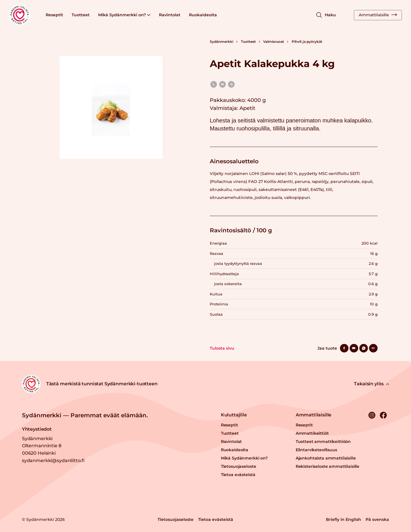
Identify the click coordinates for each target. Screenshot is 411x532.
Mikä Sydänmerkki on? (124, 15)
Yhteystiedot (37, 429)
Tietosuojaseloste (239, 466)
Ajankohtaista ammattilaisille (326, 458)
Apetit (247, 108)
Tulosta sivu (222, 348)
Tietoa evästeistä (238, 475)
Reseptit (54, 15)
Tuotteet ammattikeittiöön (323, 442)
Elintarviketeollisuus (316, 450)
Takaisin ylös (371, 384)
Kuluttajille (234, 415)
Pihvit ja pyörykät (307, 42)
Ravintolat (170, 15)
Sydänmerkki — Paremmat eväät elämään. (85, 415)
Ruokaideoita (203, 15)
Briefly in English (343, 519)
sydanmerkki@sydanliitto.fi (53, 461)
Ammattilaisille (378, 15)
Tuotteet (81, 15)
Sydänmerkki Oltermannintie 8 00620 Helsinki (42, 446)
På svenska (377, 519)
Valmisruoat (274, 42)
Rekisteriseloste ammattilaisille (328, 466)
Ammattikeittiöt (312, 433)
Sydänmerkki (221, 42)
